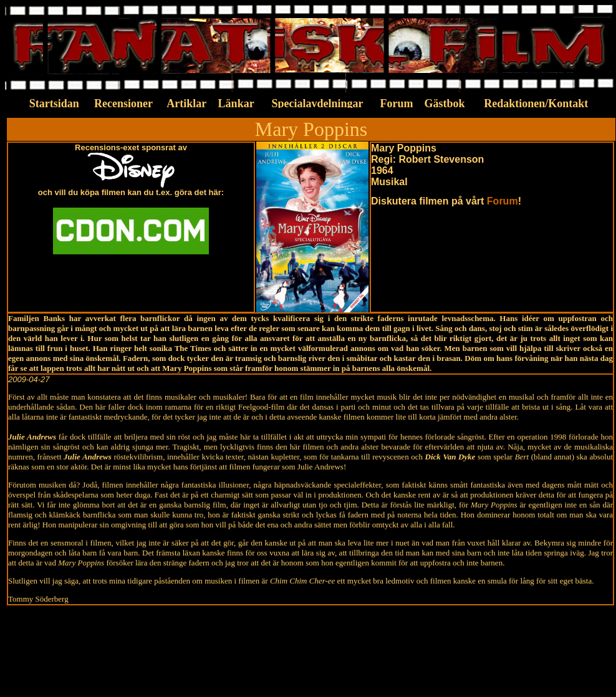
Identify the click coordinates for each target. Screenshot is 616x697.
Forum (503, 201)
